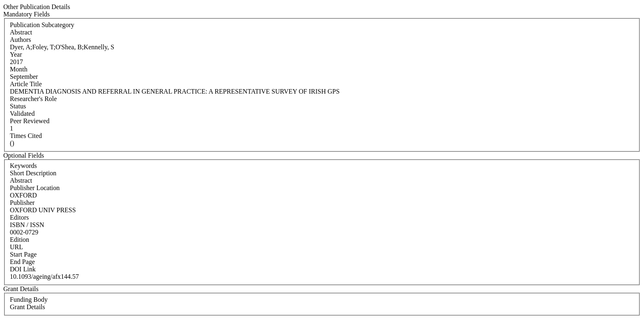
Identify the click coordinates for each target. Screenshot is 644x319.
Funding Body (29, 299)
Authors (21, 40)
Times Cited (26, 136)
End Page (22, 262)
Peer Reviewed (30, 121)
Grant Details (28, 307)
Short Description (33, 173)
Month (19, 69)
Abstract (21, 180)
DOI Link (23, 269)
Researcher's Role (33, 99)
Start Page (23, 254)
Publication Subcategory (42, 25)
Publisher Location (35, 188)
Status (18, 106)
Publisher (22, 203)
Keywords (23, 166)
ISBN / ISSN (27, 225)
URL (16, 247)
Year (16, 54)
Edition (20, 240)
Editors (19, 217)
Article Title (26, 84)
